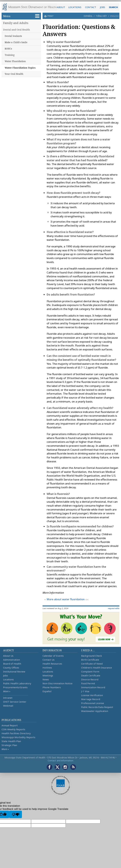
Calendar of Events (53, 656)
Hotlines (47, 668)
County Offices (11, 668)
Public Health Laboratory (17, 683)
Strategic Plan (9, 745)
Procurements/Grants (15, 687)
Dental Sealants (13, 36)
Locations (8, 679)
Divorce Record (90, 679)
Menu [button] (21, 16)
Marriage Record (91, 699)
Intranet (8, 698)
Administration (12, 660)
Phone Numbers (52, 687)
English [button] (114, 16)
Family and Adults (16, 23)
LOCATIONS (75, 7)
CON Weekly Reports (13, 729)
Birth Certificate (90, 660)
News (46, 679)
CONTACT (91, 7)
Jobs (6, 675)
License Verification (92, 695)
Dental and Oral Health (17, 30)
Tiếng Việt (101, 16)
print (50, 16)
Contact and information (60, 761)
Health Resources (52, 664)
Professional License (93, 703)
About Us (8, 656)
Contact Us (49, 660)
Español (88, 16)
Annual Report (10, 725)
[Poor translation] (16, 814)
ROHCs (8, 49)
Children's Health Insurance (97, 668)
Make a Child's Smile (16, 42)
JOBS (102, 7)
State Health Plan (11, 741)
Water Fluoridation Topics (20, 68)
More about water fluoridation (66, 599)
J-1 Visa (85, 691)
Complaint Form (90, 671)
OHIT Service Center (15, 702)
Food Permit (88, 683)
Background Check (92, 656)
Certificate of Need (92, 664)
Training (10, 55)
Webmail (8, 706)
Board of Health (12, 664)
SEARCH (113, 7)
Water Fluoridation (15, 61)
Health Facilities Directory (16, 733)
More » (7, 691)
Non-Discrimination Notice (58, 683)
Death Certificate (91, 675)
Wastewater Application (95, 711)
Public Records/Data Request (97, 707)
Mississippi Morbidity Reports (18, 737)
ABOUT (61, 7)
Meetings (48, 675)
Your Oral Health (14, 74)
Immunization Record (93, 687)
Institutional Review (14, 671)
